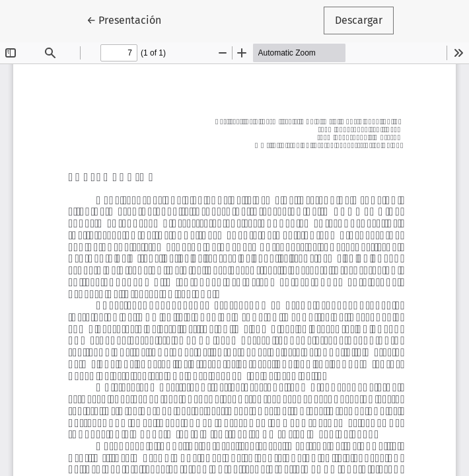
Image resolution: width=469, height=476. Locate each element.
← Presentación (129, 19)
